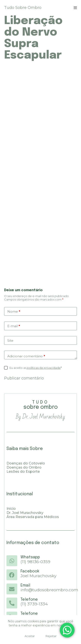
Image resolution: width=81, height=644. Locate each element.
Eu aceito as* (36, 368)
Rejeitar (51, 636)
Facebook (30, 571)
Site (10, 341)
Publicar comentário (24, 378)
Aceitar (30, 636)
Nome (14, 311)
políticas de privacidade (44, 368)
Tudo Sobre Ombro (23, 8)
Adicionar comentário (26, 356)
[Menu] (75, 8)
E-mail (14, 326)
